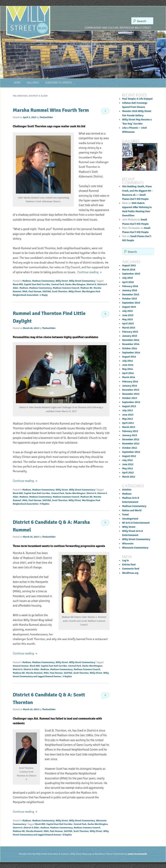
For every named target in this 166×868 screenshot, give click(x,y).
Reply (44, 295)
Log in (125, 560)
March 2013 (129, 427)
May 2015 (127, 319)
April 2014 (128, 373)
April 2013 (128, 423)
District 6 (91, 284)
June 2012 (128, 464)
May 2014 (127, 369)
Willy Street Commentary (82, 281)
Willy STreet (75, 292)
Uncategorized (130, 519)
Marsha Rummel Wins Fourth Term (51, 110)
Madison (27, 281)
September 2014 (131, 353)
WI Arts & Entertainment (136, 523)
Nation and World (132, 510)
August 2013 (129, 406)
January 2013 (130, 435)
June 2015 (128, 315)
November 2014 (131, 344)
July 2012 (127, 460)
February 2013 (130, 431)
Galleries (33, 83)
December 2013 (131, 390)
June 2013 (128, 415)
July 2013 (127, 410)
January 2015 (130, 336)
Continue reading (90, 272)
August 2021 (129, 266)
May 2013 (127, 419)
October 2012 (130, 448)
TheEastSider (46, 117)
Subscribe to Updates (59, 83)
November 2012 (131, 444)
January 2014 (130, 386)
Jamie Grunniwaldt (137, 854)
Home (17, 83)
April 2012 (128, 473)
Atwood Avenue (21, 666)
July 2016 (127, 278)
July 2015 (127, 311)
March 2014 (129, 377)
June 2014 (128, 365)
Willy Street (62, 281)
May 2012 (127, 469)
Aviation (127, 490)
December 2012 (131, 439)
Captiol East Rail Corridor (37, 284)
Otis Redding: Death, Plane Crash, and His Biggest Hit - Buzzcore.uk (137, 191)
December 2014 (131, 340)
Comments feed (131, 569)
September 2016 (131, 274)
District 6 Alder (31, 669)
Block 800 (18, 284)
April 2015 (128, 324)
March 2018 (129, 270)
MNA (25, 292)
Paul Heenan (35, 292)
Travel (125, 515)
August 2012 (129, 456)
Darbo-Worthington (75, 284)
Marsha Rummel (34, 673)
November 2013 (131, 394)
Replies (45, 504)
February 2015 (130, 332)
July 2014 (127, 361)
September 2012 (131, 452)
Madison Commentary (43, 281)
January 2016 (130, 290)
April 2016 (128, 282)
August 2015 (129, 307)
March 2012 (129, 477)
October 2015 (130, 299)
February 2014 (130, 382)
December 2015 (131, 295)
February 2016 (130, 286)
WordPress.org (130, 573)
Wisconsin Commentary (135, 548)
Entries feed (129, 565)
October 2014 (130, 348)
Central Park (58, 284)
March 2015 (129, 328)
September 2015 (131, 303)
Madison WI (86, 288)
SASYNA (47, 292)
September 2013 (131, 402)
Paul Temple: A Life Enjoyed (137, 99)
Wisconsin (128, 544)
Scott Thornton (60, 292)
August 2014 (129, 357)
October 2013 (130, 398)
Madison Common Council (66, 288)
